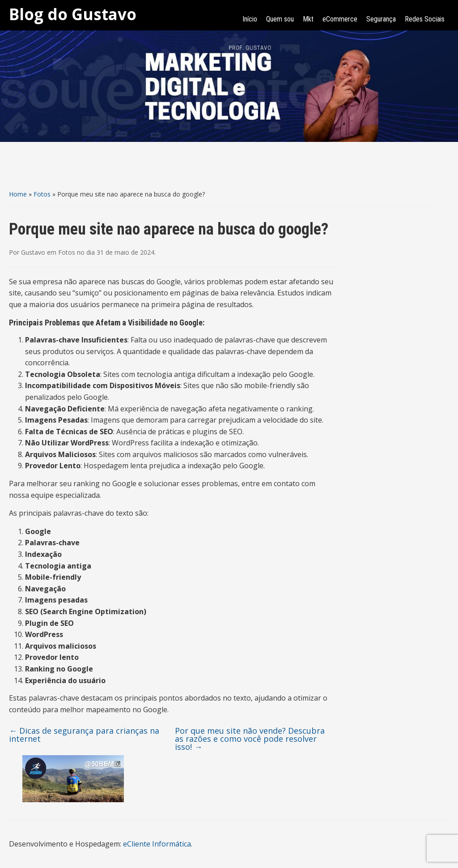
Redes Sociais (425, 19)
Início (250, 19)
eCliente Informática (157, 844)
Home (18, 194)
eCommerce (340, 19)
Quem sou (280, 19)
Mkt (308, 19)
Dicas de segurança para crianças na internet (84, 735)
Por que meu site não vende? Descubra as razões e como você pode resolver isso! (250, 739)
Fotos (42, 194)
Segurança (381, 19)
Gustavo (33, 252)
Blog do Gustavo (73, 14)
